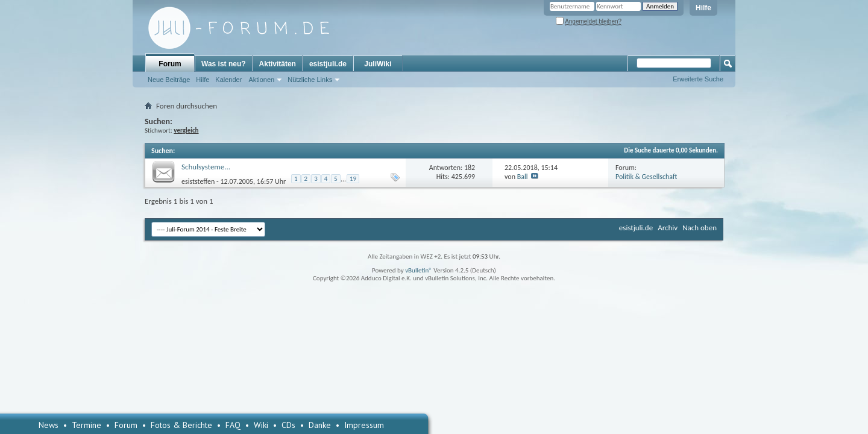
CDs (288, 425)
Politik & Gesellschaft (646, 177)
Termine (86, 425)
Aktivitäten (278, 64)
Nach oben (700, 228)
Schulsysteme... (206, 167)
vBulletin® (419, 270)
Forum (170, 64)
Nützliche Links (310, 80)
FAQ (233, 425)
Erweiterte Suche (698, 79)
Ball (523, 177)
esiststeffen (198, 181)
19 (353, 179)
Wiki (261, 425)
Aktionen (261, 80)
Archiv (668, 228)
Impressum (364, 425)
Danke (320, 425)
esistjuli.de (328, 64)
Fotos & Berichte (181, 425)
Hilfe (703, 8)
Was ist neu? (224, 64)
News (49, 425)
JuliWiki (378, 64)
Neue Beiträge (169, 80)
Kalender (228, 80)
